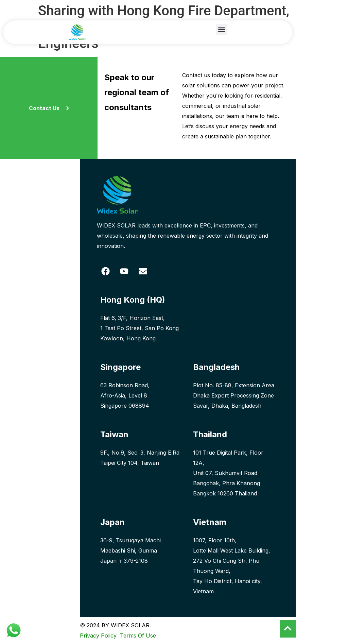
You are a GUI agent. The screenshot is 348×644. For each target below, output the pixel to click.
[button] (222, 29)
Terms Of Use (137, 635)
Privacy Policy (98, 635)
